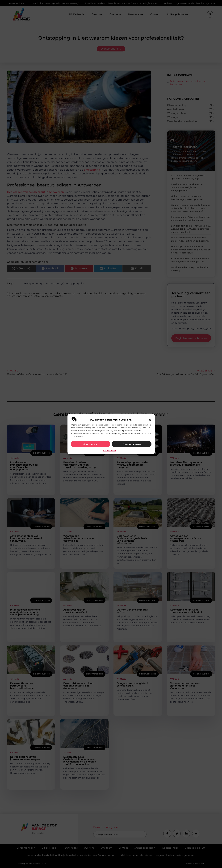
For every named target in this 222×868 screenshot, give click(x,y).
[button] (150, 420)
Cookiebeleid (109, 450)
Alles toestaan (90, 444)
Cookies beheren (132, 444)
